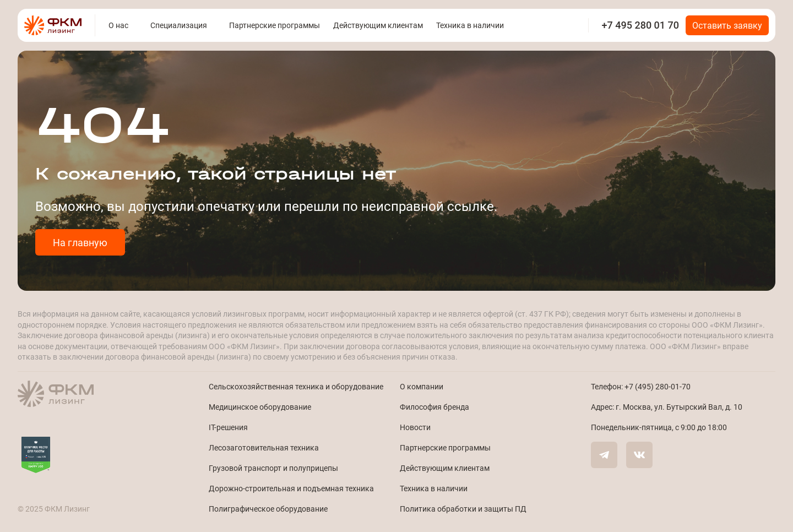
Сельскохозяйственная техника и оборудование (296, 386)
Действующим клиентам (378, 25)
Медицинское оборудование (260, 407)
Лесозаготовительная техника (264, 447)
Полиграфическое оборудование (268, 509)
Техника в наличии (470, 25)
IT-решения (228, 427)
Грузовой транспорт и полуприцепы (273, 468)
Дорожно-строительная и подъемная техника (291, 488)
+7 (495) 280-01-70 (658, 386)
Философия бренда (434, 407)
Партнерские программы (275, 25)
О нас (118, 25)
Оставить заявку (727, 25)
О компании (422, 386)
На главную (80, 242)
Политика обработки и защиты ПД (463, 509)
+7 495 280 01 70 (640, 25)
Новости (415, 427)
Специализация (179, 25)
